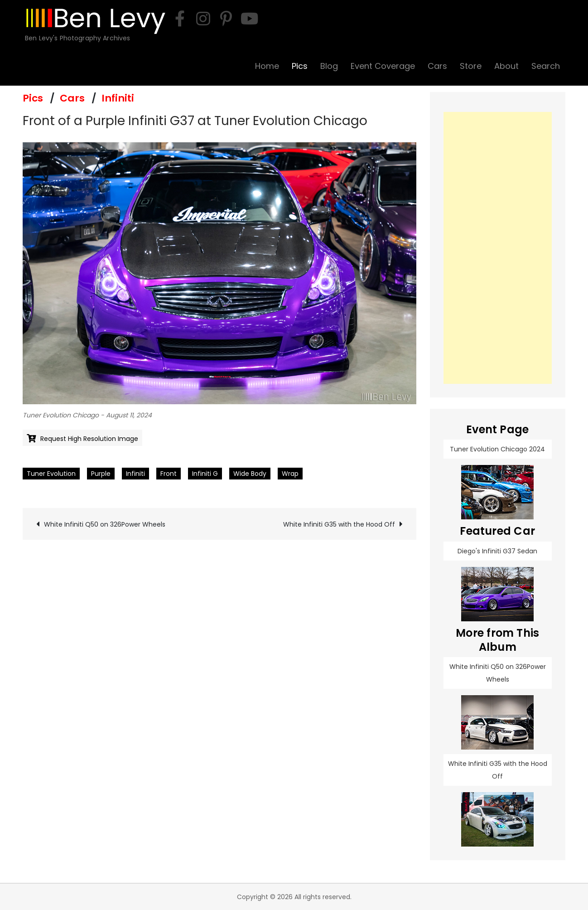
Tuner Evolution (51, 474)
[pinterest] (226, 19)
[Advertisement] (498, 248)
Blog (329, 66)
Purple (101, 474)
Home (267, 66)
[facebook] (180, 19)
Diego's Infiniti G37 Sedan (497, 551)
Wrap (290, 474)
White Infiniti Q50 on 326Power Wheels (105, 524)
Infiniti (118, 98)
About (506, 66)
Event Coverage (383, 66)
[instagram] (203, 19)
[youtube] (249, 19)
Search (546, 66)
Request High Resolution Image (89, 439)
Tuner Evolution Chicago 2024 (497, 449)
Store (471, 66)
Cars (437, 66)
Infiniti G (205, 474)
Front (169, 474)
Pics (300, 66)
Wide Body (250, 474)
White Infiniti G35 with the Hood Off (339, 524)
